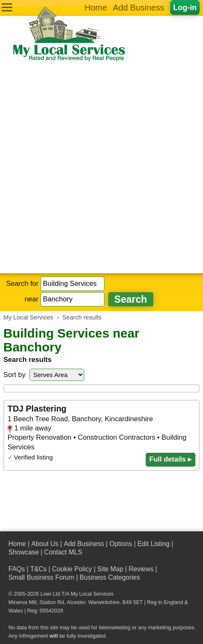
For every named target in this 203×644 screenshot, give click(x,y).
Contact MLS (63, 552)
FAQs (17, 569)
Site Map (110, 569)
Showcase (24, 552)
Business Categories (110, 577)
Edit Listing (153, 544)
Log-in (185, 7)
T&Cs (39, 569)
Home (96, 8)
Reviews (141, 569)
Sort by (15, 375)
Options (121, 544)
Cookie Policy (72, 569)
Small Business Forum (41, 577)
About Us (45, 544)
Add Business (139, 8)
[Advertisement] (101, 168)
